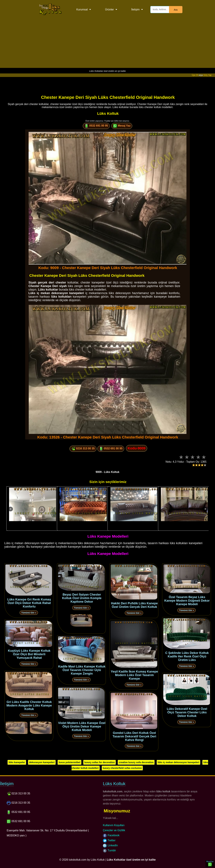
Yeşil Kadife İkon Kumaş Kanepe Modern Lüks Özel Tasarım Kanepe (134, 675)
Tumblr (109, 850)
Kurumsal (82, 9)
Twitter (109, 840)
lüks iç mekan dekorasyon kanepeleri (178, 762)
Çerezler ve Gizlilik (114, 830)
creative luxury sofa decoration (136, 762)
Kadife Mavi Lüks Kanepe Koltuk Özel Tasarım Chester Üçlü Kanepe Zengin (82, 670)
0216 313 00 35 (83, 449)
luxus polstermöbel (69, 762)
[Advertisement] (107, 44)
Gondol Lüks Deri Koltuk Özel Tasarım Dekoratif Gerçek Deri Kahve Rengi (134, 736)
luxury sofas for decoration (99, 762)
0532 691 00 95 (96, 126)
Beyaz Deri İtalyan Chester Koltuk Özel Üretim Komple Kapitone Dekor (82, 598)
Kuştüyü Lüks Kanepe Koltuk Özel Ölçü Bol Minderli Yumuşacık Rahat (29, 654)
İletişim (135, 9)
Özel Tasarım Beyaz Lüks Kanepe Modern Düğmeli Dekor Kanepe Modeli (187, 601)
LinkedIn (110, 845)
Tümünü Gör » (29, 613)
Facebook (111, 835)
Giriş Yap (207, 75)
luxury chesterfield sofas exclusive (122, 768)
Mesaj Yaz (122, 126)
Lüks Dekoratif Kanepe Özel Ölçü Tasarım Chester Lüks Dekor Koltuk (187, 712)
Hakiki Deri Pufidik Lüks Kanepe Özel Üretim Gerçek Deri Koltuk (134, 605)
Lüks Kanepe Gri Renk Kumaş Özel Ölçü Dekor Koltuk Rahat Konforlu (29, 603)
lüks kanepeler (17, 762)
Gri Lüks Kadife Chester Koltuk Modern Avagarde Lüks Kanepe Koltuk (29, 705)
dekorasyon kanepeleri (42, 762)
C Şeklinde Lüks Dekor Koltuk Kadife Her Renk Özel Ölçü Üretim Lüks (187, 656)
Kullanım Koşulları (114, 825)
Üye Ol (195, 75)
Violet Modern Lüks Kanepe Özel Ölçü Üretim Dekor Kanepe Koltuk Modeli (82, 726)
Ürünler (109, 9)
